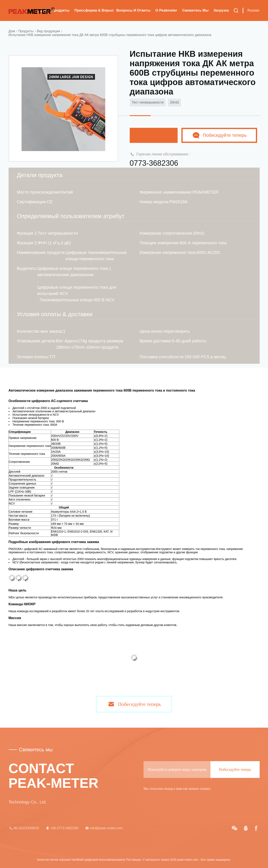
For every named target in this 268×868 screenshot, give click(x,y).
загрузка (221, 10)
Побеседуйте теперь (154, 135)
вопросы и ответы (133, 10)
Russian (254, 10)
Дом (12, 31)
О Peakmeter (166, 10)
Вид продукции (48, 31)
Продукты (61, 10)
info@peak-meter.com (104, 828)
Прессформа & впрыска (94, 10)
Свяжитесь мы (195, 10)
